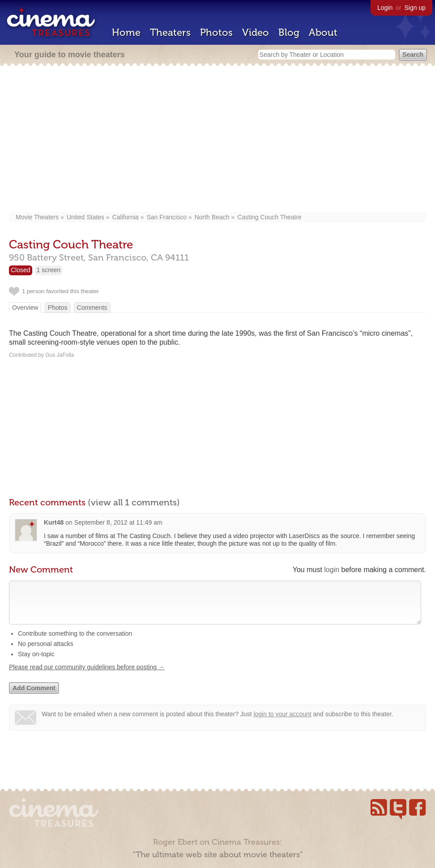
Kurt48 (54, 522)
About (323, 32)
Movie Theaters (37, 217)
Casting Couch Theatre (269, 217)
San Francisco (167, 217)
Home (126, 32)
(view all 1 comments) (134, 502)
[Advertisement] (217, 140)
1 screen (49, 270)
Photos (216, 32)
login (332, 570)
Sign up (415, 8)
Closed (21, 270)
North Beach (212, 217)
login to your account (282, 723)
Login (385, 8)
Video (256, 32)
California (126, 217)
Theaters (170, 32)
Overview (25, 308)
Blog (289, 32)
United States (85, 217)
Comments (92, 308)
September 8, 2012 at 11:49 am (118, 522)
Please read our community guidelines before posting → (87, 676)
